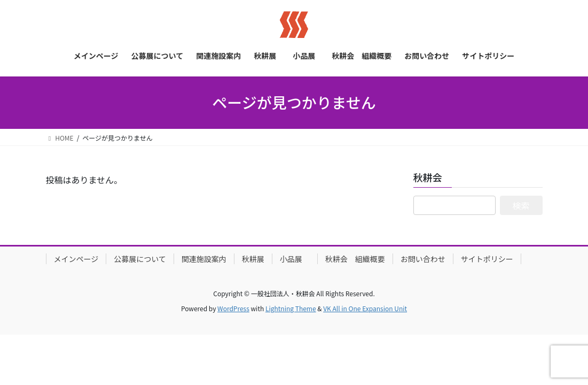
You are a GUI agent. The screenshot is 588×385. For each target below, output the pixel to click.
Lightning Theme (291, 308)
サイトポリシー (487, 259)
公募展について (140, 259)
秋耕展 (253, 259)
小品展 (295, 259)
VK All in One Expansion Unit (365, 308)
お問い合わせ (423, 259)
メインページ (76, 259)
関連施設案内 (204, 259)
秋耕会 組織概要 (355, 259)
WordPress (233, 308)
